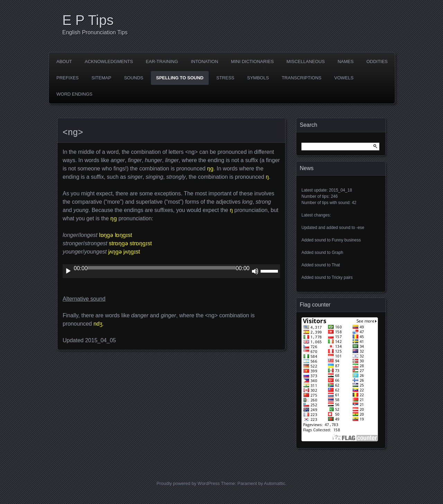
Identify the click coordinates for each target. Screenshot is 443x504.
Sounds (134, 78)
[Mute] (255, 271)
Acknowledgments (109, 61)
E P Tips (88, 20)
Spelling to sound (180, 78)
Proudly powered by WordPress (188, 483)
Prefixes (67, 78)
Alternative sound (84, 299)
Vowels (344, 78)
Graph (337, 253)
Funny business (346, 240)
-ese (360, 228)
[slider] (162, 268)
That (336, 265)
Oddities (377, 61)
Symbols (258, 78)
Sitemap (101, 78)
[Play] (68, 271)
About (64, 61)
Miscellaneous (306, 61)
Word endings (74, 94)
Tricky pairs (342, 277)
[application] (171, 271)
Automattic (275, 483)
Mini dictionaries (252, 61)
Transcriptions (302, 78)
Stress (225, 78)
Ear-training (162, 61)
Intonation (204, 61)
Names (345, 61)
